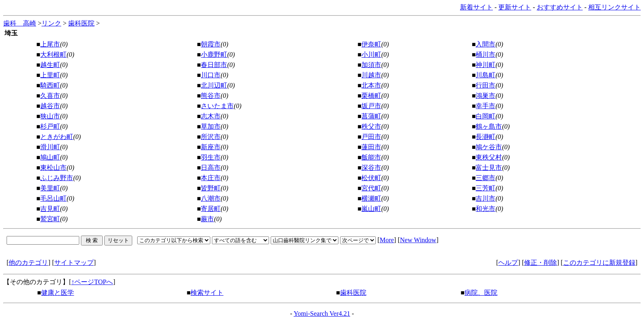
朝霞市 (211, 44)
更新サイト (515, 7)
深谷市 (371, 168)
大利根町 (53, 54)
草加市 (211, 126)
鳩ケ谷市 (489, 147)
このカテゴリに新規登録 (599, 263)
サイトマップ (74, 263)
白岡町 (485, 116)
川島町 (485, 75)
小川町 (371, 54)
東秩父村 (489, 157)
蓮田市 (371, 147)
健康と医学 (57, 293)
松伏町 (371, 178)
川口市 (211, 75)
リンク (51, 23)
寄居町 (211, 209)
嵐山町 (371, 209)
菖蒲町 (371, 116)
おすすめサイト (560, 7)
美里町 (50, 188)
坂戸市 (371, 106)
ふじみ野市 (57, 178)
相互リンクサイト (614, 7)
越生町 (50, 65)
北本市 (371, 85)
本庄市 (211, 178)
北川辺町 (214, 85)
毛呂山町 (53, 198)
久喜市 (50, 96)
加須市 (371, 65)
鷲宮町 (50, 219)
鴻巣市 (485, 96)
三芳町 (485, 188)
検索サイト (207, 293)
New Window (418, 240)
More (387, 240)
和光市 (485, 209)
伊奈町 (371, 44)
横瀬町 (371, 198)
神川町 (485, 65)
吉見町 (50, 209)
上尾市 (50, 44)
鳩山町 (50, 157)
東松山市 (53, 168)
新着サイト (476, 7)
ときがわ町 (57, 137)
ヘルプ (508, 263)
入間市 (485, 44)
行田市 (485, 85)
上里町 (50, 75)
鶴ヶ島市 (489, 126)
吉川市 (485, 198)
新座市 (211, 147)
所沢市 (211, 137)
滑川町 (50, 147)
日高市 (211, 168)
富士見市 (489, 168)
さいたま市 (217, 106)
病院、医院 (481, 293)
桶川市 (485, 54)
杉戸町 (50, 126)
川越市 (371, 75)
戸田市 (371, 137)
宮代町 (371, 188)
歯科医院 (81, 23)
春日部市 (214, 65)
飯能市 (371, 157)
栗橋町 (371, 96)
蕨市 (207, 219)
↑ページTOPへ (92, 282)
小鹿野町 (214, 54)
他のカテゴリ (28, 263)
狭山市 (50, 116)
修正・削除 (540, 263)
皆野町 (211, 188)
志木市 (211, 116)
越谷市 (50, 106)
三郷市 (485, 178)
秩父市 (371, 126)
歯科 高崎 (20, 23)
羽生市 (211, 157)
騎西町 (50, 85)
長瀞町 (485, 137)
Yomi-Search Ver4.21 (322, 314)
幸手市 (485, 106)
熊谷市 (211, 96)
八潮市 (211, 198)
